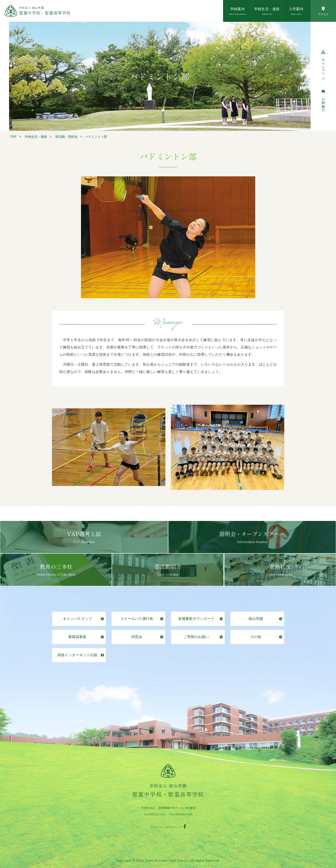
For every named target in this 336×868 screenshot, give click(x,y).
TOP (13, 137)
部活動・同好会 (66, 137)
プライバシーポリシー (164, 827)
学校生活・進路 (36, 137)
